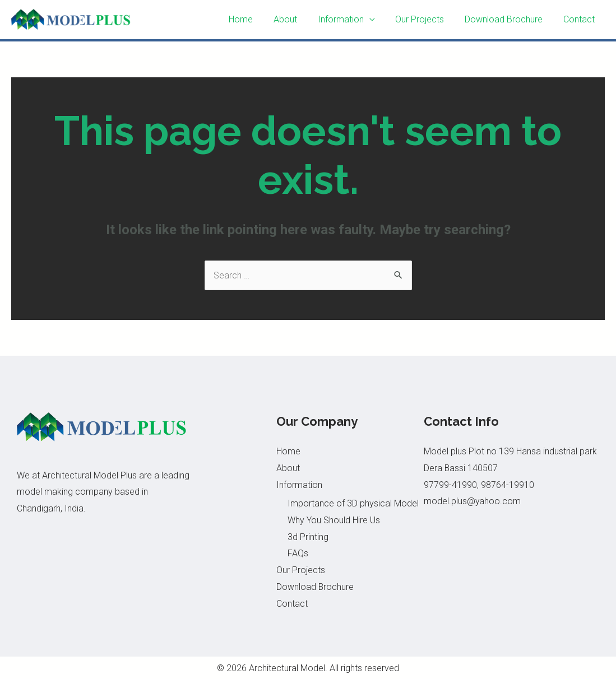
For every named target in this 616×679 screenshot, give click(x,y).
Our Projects (426, 19)
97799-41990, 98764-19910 (479, 485)
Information (350, 19)
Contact (580, 19)
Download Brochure (508, 19)
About (297, 19)
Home (255, 19)
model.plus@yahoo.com (473, 501)
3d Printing (308, 537)
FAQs (298, 553)
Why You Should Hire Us (334, 520)
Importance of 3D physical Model (353, 503)
